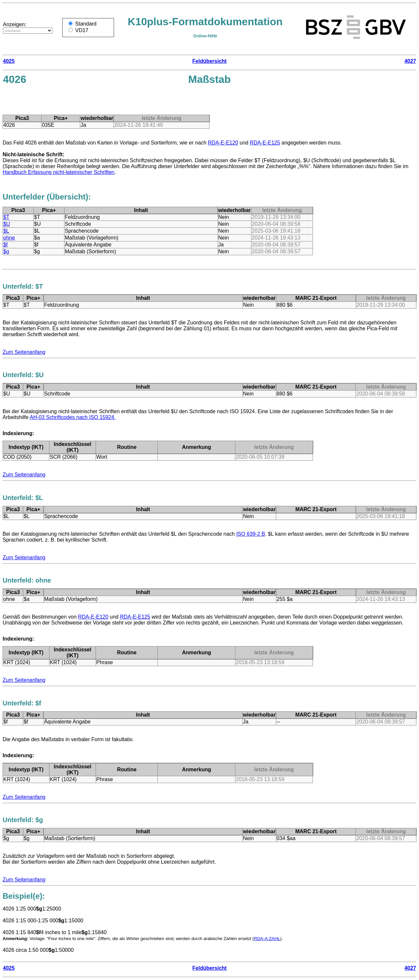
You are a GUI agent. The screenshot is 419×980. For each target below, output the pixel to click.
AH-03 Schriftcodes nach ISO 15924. (73, 417)
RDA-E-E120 (223, 143)
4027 (410, 61)
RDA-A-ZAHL (267, 939)
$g (6, 251)
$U (7, 224)
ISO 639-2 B (251, 534)
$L (6, 231)
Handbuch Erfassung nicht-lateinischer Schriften (59, 172)
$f (5, 245)
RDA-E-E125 (265, 143)
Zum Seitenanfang (24, 352)
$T (6, 217)
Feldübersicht (210, 61)
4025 (9, 61)
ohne (9, 238)
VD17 (82, 30)
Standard (86, 24)
